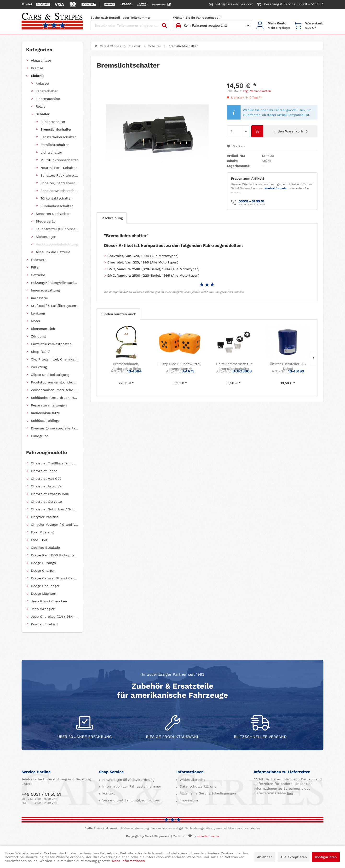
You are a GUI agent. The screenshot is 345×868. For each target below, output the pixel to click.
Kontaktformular (276, 188)
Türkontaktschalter (56, 198)
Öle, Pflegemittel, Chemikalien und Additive (55, 359)
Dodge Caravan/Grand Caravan (55, 578)
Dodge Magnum (43, 594)
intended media (208, 836)
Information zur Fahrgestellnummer (131, 786)
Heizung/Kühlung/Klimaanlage (55, 283)
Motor (36, 321)
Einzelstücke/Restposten (51, 344)
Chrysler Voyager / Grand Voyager (55, 525)
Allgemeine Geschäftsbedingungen (207, 793)
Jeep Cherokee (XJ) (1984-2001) (55, 617)
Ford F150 (39, 540)
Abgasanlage (41, 60)
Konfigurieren (326, 857)
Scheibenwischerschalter (59, 191)
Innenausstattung (45, 290)
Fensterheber (47, 91)
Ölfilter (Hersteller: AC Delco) (288, 366)
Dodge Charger (43, 571)
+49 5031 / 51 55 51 (41, 794)
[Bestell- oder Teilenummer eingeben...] (130, 25)
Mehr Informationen (128, 861)
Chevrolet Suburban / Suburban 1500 (55, 509)
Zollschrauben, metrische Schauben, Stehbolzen (55, 390)
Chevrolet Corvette (46, 502)
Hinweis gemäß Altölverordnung (128, 780)
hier (290, 793)
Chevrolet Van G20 (46, 479)
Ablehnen (265, 857)
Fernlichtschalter (55, 145)
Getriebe (38, 275)
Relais (40, 106)
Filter (35, 267)
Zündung (38, 336)
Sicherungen (46, 237)
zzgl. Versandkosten (257, 91)
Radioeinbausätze (45, 413)
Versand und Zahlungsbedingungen (131, 800)
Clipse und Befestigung (50, 375)
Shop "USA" (40, 352)
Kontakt (108, 793)
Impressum (188, 800)
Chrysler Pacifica (45, 517)
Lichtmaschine (48, 99)
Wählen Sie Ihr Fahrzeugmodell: (197, 18)
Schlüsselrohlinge (45, 421)
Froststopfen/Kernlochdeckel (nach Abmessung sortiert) (55, 382)
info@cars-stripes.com (231, 4)
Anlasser (43, 83)
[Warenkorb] (309, 26)
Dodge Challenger (45, 586)
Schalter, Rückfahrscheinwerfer (59, 175)
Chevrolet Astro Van (47, 486)
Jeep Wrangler (43, 609)
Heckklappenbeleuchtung (57, 244)
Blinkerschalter (53, 122)
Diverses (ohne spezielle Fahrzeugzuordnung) (55, 428)
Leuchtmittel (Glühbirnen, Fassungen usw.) (57, 229)
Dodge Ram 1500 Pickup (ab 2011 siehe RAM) (55, 555)
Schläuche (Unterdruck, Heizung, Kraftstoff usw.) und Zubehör (55, 398)
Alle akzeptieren (294, 857)
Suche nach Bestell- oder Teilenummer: (121, 18)
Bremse (37, 68)
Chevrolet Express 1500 (50, 494)
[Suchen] (164, 25)
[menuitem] (273, 26)
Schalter (43, 114)
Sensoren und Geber (53, 214)
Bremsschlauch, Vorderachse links (126, 366)
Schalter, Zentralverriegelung (59, 183)
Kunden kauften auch (118, 314)
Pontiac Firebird (44, 624)
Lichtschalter (51, 152)
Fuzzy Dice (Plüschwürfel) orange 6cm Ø (180, 366)
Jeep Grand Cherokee (49, 601)
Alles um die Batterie (53, 252)
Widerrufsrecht (192, 780)
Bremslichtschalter (56, 129)
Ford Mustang (42, 532)
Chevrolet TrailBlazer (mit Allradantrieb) (55, 463)
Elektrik (37, 76)
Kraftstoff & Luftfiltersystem (54, 306)
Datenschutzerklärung (197, 786)
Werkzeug (39, 367)
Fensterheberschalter (58, 137)
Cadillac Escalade (45, 548)
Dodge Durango (43, 563)
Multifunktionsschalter (59, 160)
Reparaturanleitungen (49, 405)
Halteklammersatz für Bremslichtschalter (234, 366)
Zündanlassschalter (57, 206)
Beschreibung (112, 218)
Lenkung (38, 313)
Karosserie (39, 298)
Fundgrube (40, 436)
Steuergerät (45, 221)
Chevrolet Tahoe (44, 471)
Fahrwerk (39, 260)
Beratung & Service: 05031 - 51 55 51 (290, 4)
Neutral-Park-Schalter (59, 168)
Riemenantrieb (43, 329)
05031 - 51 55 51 (251, 201)
